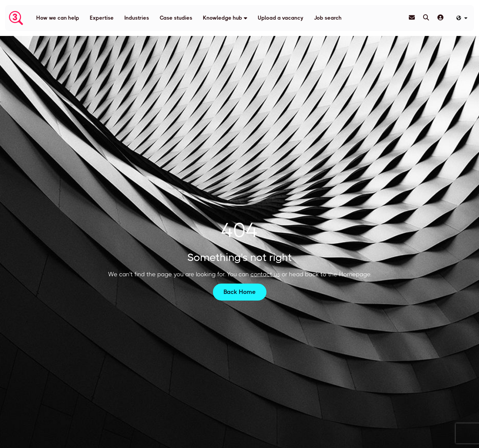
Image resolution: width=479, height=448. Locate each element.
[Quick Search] (426, 18)
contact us (265, 274)
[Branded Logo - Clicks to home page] (16, 18)
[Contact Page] (412, 18)
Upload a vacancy (281, 18)
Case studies (176, 18)
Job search (328, 18)
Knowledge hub (223, 18)
